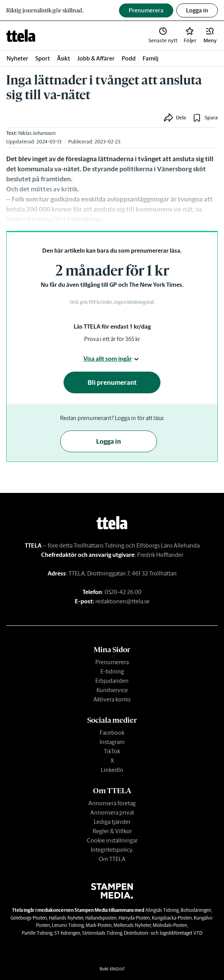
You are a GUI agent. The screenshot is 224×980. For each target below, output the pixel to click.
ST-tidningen (67, 933)
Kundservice (112, 690)
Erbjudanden (112, 681)
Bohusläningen (196, 910)
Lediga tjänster (112, 822)
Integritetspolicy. (112, 850)
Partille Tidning (37, 933)
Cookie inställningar (112, 840)
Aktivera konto (112, 699)
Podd (129, 58)
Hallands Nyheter (66, 918)
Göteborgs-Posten (29, 918)
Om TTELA (112, 859)
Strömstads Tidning (102, 933)
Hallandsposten (101, 918)
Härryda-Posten (134, 918)
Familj (151, 58)
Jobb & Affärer (96, 58)
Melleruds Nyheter (132, 925)
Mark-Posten (99, 925)
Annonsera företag (112, 803)
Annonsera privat (112, 812)
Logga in (197, 10)
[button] (210, 36)
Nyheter (17, 58)
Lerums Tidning (68, 925)
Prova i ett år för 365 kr (112, 339)
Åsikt (64, 58)
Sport (43, 58)
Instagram (112, 742)
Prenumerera (112, 662)
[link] (21, 36)
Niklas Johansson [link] (37, 133)
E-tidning (112, 671)
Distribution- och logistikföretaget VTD (163, 933)
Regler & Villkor (112, 831)
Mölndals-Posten (170, 925)
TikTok (112, 751)
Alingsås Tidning (162, 910)
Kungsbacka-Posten (172, 918)
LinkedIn (112, 770)
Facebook (112, 733)
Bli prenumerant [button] (112, 382)
